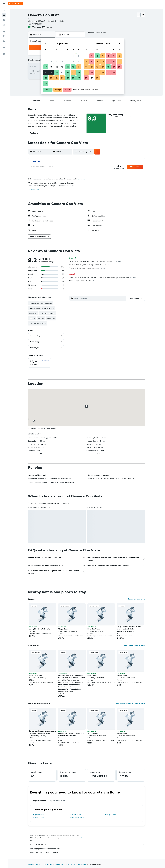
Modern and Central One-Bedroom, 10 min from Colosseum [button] (71, 734)
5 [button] (57, 61)
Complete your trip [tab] (39, 801)
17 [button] (46, 72)
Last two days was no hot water (84, 281)
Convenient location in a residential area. (87, 268)
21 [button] (68, 72)
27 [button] (62, 78)
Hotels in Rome (39, 818)
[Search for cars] (4, 20)
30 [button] (79, 78)
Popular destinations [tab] (57, 801)
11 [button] (51, 67)
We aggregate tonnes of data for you (88, 849)
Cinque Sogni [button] (63, 629)
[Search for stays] (4, 15)
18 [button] (51, 72)
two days (41, 318)
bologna (32, 318)
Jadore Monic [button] (93, 733)
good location (34, 303)
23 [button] (79, 72)
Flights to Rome (39, 815)
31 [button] (46, 83)
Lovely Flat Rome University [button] (39, 629)
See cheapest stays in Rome (134, 645)
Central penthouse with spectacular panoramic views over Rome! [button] (42, 732)
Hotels (38, 864)
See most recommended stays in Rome (130, 703)
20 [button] (62, 72)
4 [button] (51, 61)
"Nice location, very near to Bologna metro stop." (90, 265)
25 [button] (51, 78)
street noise (51, 318)
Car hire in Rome (75, 815)
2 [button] (79, 56)
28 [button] (68, 78)
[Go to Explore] (4, 31)
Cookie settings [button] (34, 189)
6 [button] (62, 61)
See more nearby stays (136, 599)
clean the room (34, 308)
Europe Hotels (48, 864)
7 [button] (68, 61)
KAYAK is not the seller (88, 844)
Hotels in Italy (59, 864)
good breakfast (47, 303)
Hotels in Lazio (71, 864)
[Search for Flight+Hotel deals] (4, 25)
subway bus (33, 313)
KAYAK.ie (31, 864)
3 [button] (46, 61)
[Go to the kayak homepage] (15, 4)
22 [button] (73, 72)
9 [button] (79, 61)
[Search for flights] (4, 11)
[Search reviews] (100, 298)
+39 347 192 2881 (35, 24)
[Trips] (4, 48)
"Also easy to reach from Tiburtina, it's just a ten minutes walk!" (95, 262)
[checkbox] (40, 363)
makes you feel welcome (38, 323)
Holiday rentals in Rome (77, 818)
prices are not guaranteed (74, 838)
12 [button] (57, 67)
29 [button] (73, 78)
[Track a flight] (4, 36)
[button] (4, 4)
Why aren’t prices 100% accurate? (88, 853)
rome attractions (48, 308)
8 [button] (73, 61)
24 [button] (46, 78)
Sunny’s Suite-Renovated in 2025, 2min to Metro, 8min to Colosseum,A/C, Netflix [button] (129, 629)
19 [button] (57, 72)
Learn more (82, 179)
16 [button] (79, 67)
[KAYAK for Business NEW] (4, 41)
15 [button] (73, 67)
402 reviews (47, 27)
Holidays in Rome (111, 815)
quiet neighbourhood (47, 313)
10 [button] (46, 67)
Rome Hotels (82, 864)
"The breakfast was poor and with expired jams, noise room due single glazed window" (103, 278)
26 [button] (57, 78)
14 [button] (68, 67)
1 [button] (73, 56)
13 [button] (62, 67)
